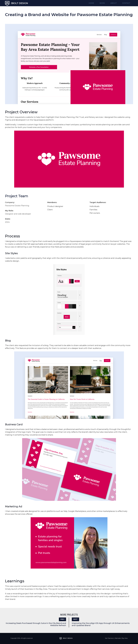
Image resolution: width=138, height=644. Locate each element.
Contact (126, 3)
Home (91, 3)
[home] (17, 3)
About (114, 3)
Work (102, 3)
